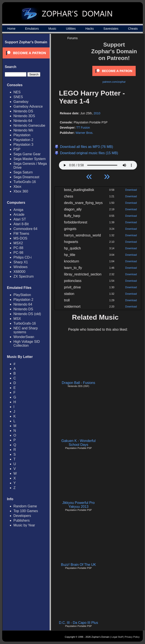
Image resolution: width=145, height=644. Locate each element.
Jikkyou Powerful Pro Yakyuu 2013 (78, 505)
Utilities (71, 29)
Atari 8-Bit (21, 224)
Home (11, 29)
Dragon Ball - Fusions (78, 383)
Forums (72, 38)
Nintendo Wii (23, 130)
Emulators (32, 29)
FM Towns (21, 234)
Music (52, 29)
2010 (97, 113)
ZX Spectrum (24, 276)
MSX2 (18, 243)
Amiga (18, 210)
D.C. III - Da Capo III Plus (79, 623)
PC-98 (18, 253)
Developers (22, 516)
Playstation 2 (23, 140)
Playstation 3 (23, 145)
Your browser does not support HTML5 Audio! (98, 164)
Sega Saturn (23, 172)
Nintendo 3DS (24, 116)
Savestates (111, 29)
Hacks (90, 29)
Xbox (17, 187)
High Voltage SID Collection (27, 344)
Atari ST (20, 219)
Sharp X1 (21, 262)
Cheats (133, 29)
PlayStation (22, 295)
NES (17, 92)
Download (131, 190)
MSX (17, 319)
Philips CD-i (23, 257)
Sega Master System (30, 159)
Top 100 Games (26, 511)
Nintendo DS (23, 111)
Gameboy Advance (28, 106)
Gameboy (21, 102)
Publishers (22, 520)
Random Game (25, 506)
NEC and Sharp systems (26, 330)
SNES (18, 97)
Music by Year (24, 525)
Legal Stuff (117, 637)
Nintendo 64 (23, 121)
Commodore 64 (25, 229)
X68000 (19, 272)
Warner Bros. (84, 133)
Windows (20, 267)
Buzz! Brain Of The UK (78, 565)
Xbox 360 (21, 191)
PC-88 (18, 248)
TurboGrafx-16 (25, 182)
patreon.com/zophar (114, 82)
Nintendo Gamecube (29, 125)
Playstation (22, 135)
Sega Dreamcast (26, 177)
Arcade (19, 214)
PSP (17, 149)
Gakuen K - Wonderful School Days (78, 443)
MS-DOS (20, 238)
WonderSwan (24, 337)
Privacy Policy (132, 637)
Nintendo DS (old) (27, 314)
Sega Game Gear (27, 154)
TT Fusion (83, 128)
